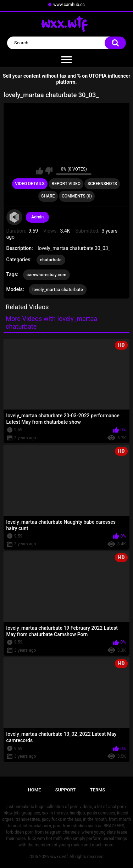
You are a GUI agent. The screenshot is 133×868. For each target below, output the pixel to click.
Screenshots (102, 184)
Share (48, 196)
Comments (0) (77, 196)
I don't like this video (49, 171)
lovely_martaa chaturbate (58, 290)
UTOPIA (98, 76)
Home (35, 790)
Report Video (66, 184)
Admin (37, 217)
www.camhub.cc (69, 5)
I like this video (40, 171)
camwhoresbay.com (46, 275)
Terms (98, 790)
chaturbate (51, 260)
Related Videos (27, 307)
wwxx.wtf (59, 857)
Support (66, 790)
